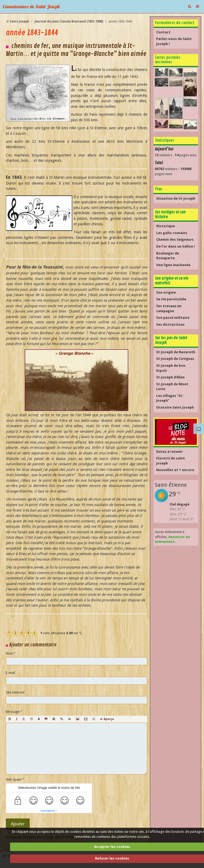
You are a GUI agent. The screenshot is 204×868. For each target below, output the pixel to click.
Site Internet (15, 692)
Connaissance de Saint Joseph (31, 6)
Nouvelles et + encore (175, 470)
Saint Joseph (19, 21)
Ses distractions (170, 325)
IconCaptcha (48, 811)
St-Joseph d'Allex (170, 377)
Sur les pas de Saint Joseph (171, 340)
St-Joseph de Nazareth (176, 352)
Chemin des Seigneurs (175, 240)
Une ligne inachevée (173, 265)
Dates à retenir (169, 452)
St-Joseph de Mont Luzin (172, 387)
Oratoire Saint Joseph (175, 407)
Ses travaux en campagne (169, 308)
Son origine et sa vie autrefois (172, 281)
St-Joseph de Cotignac (175, 359)
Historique (165, 226)
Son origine (166, 292)
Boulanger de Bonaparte (168, 256)
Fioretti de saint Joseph (171, 461)
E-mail (10, 673)
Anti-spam (14, 779)
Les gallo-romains (172, 233)
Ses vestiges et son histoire (170, 214)
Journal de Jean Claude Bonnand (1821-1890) (69, 21)
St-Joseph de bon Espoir (171, 368)
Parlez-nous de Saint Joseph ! (174, 41)
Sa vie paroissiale (171, 299)
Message (13, 712)
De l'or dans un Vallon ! (176, 246)
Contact (163, 32)
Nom (10, 653)
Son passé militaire (173, 318)
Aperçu (107, 719)
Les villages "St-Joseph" (170, 398)
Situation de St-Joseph (176, 198)
